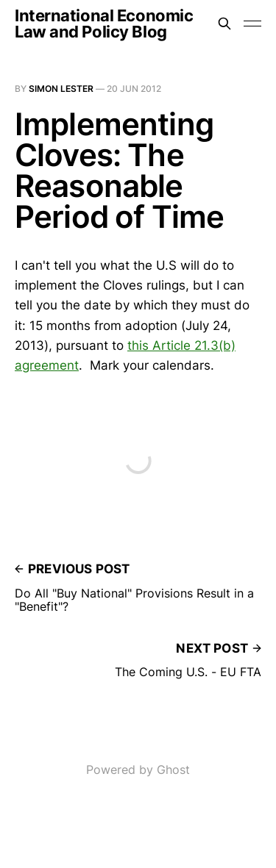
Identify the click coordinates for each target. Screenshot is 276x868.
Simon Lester (61, 89)
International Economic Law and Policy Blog (104, 24)
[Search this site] (224, 24)
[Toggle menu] (252, 24)
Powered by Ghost (138, 770)
